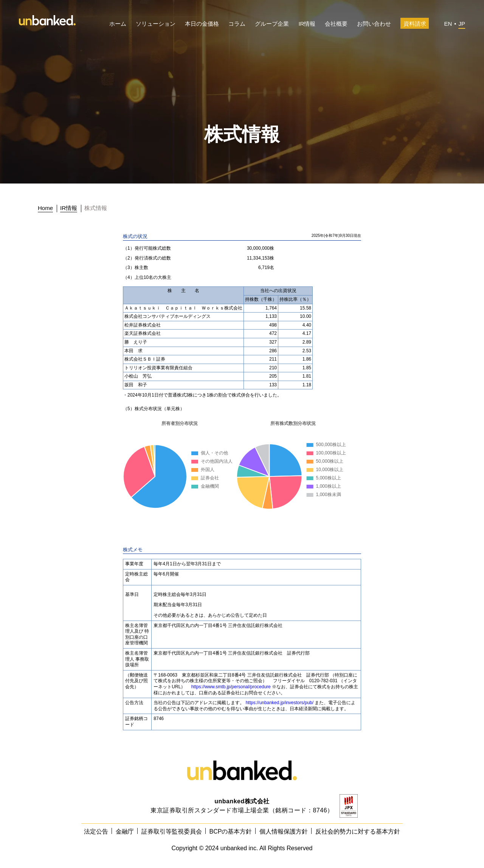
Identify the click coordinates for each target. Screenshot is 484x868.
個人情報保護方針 (284, 831)
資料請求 (415, 24)
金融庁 (125, 831)
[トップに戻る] (47, 208)
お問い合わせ (374, 24)
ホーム (118, 24)
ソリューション (156, 24)
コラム (237, 24)
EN (448, 24)
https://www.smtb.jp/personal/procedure (231, 687)
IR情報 (307, 24)
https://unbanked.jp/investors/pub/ (280, 703)
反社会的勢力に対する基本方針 (358, 831)
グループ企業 (272, 24)
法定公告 (96, 831)
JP (462, 24)
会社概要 (336, 24)
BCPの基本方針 (231, 831)
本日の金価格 (202, 24)
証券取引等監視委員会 (172, 831)
